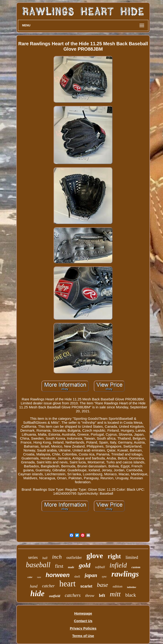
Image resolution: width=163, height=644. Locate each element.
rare (39, 577)
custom (136, 567)
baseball (38, 565)
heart (68, 584)
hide (37, 593)
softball (100, 567)
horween (58, 575)
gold (85, 565)
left (102, 595)
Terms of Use (83, 636)
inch (57, 557)
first (59, 566)
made (71, 567)
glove (95, 556)
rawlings (125, 574)
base (102, 585)
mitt (115, 594)
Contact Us (83, 621)
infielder (132, 587)
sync (104, 577)
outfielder (74, 558)
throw (90, 596)
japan (91, 575)
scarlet (86, 586)
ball (45, 558)
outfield (55, 596)
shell (77, 576)
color (30, 577)
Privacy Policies (83, 628)
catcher (48, 586)
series (33, 557)
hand (34, 586)
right (114, 556)
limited (132, 557)
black (131, 595)
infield (118, 565)
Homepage (83, 613)
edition (118, 586)
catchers (73, 595)
